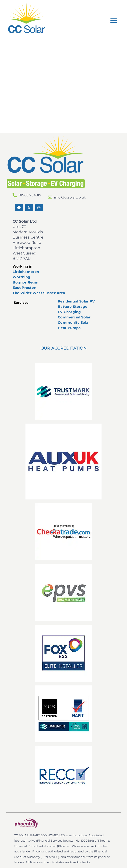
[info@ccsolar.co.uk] (50, 197)
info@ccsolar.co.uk (70, 197)
